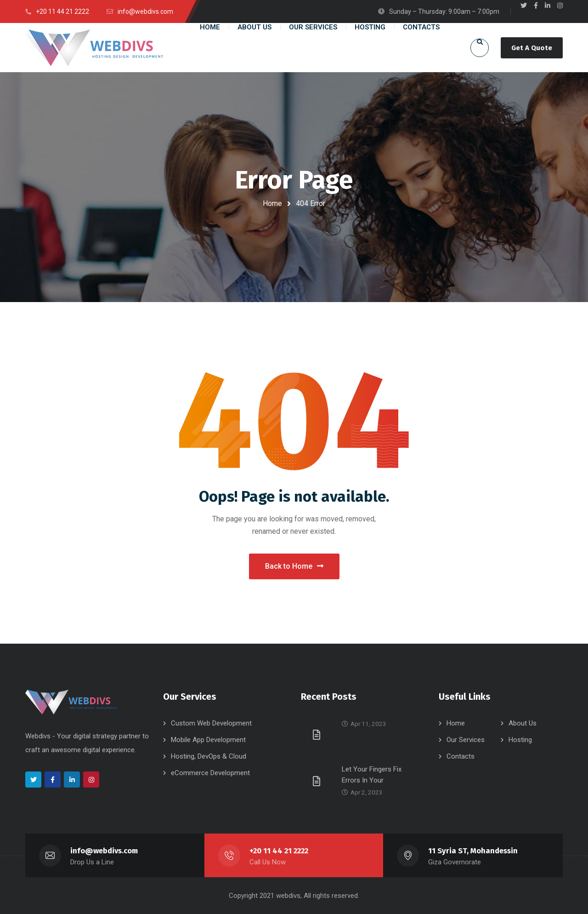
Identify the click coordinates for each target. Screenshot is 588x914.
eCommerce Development (210, 773)
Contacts (461, 756)
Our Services (466, 740)
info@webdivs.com (104, 851)
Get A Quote (532, 48)
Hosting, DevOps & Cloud (209, 756)
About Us (523, 723)
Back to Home (294, 566)
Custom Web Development (211, 723)
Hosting (520, 740)
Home (272, 203)
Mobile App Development (208, 740)
